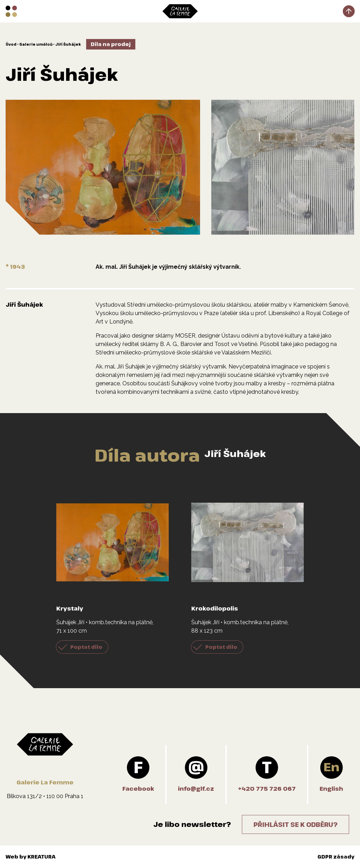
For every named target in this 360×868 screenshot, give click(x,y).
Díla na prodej (111, 44)
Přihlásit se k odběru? (295, 824)
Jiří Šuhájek (68, 44)
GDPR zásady (336, 857)
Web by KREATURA (31, 857)
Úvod (11, 44)
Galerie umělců (36, 44)
